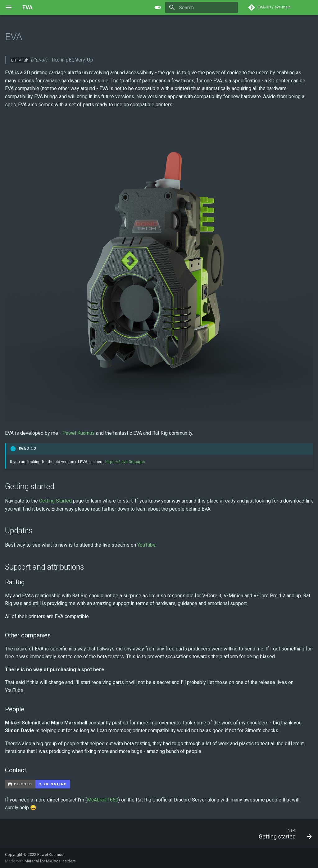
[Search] (202, 7)
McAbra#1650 (103, 800)
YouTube (146, 545)
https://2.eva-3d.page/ (125, 462)
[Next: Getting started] (283, 834)
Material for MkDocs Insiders (50, 861)
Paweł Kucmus (79, 433)
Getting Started (55, 501)
